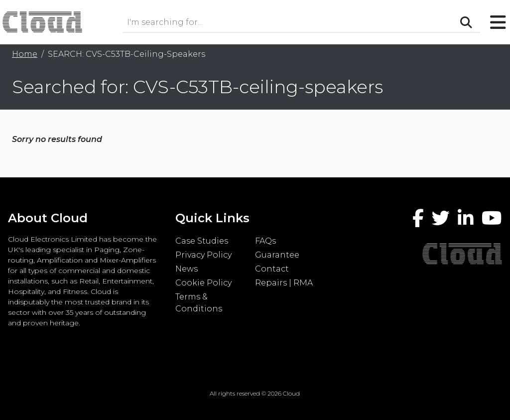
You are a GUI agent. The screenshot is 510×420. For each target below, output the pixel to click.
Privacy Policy (203, 255)
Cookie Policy (203, 283)
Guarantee (277, 255)
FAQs (265, 241)
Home (25, 54)
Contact (272, 269)
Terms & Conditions (199, 303)
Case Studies (202, 241)
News (187, 269)
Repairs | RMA (284, 283)
